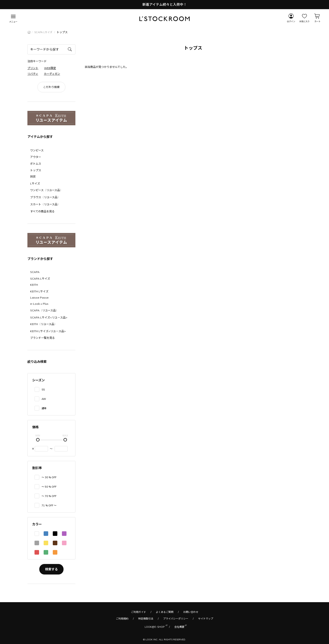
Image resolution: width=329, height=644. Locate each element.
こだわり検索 (51, 87)
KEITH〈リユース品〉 (44, 324)
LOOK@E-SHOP (155, 627)
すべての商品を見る (42, 211)
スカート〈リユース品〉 (45, 204)
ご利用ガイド (138, 612)
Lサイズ (35, 183)
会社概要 (179, 627)
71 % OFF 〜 (49, 505)
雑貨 (33, 176)
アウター (36, 157)
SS (43, 390)
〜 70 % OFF (49, 496)
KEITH (34, 285)
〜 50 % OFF (49, 487)
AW (44, 399)
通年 (44, 408)
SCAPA (35, 272)
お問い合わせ (191, 612)
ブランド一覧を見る (42, 338)
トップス (36, 170)
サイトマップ (206, 619)
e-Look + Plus (39, 304)
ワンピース (37, 150)
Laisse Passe (39, 298)
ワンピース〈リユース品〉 (46, 190)
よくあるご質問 (165, 612)
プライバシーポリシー (176, 619)
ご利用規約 (122, 619)
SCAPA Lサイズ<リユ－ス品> (49, 317)
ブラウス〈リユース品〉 (45, 197)
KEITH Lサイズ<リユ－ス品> (48, 331)
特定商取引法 (146, 619)
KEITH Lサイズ (39, 291)
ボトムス (36, 164)
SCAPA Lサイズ (44, 32)
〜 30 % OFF (49, 477)
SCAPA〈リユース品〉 (44, 310)
